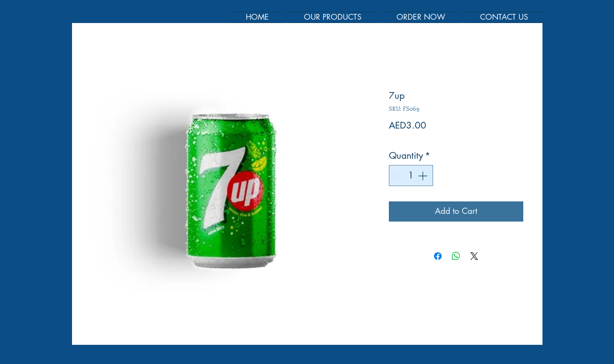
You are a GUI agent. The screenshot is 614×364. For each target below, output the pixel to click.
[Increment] (424, 176)
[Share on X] (474, 256)
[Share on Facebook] (438, 256)
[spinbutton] (411, 176)
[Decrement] (398, 176)
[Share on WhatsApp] (456, 256)
